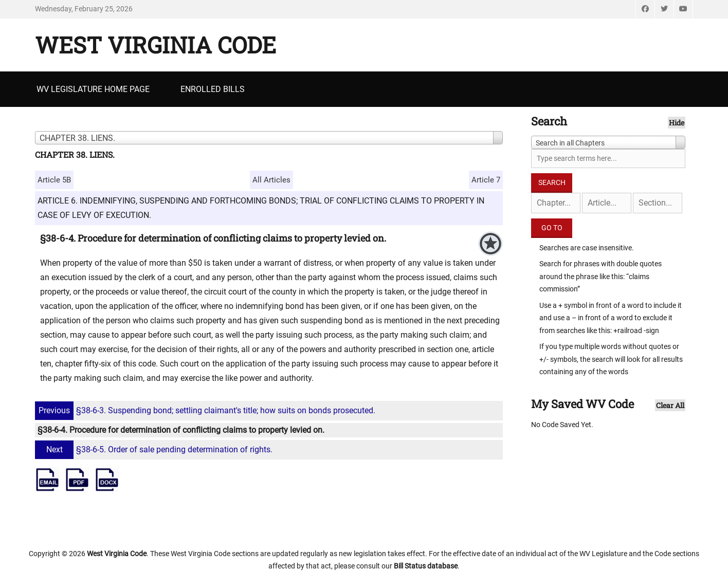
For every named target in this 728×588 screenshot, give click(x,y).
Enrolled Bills (213, 89)
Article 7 (486, 180)
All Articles (271, 180)
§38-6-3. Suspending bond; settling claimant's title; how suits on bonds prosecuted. (206, 410)
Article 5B (54, 180)
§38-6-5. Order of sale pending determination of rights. (155, 449)
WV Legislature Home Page (93, 89)
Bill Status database (426, 566)
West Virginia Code (156, 45)
